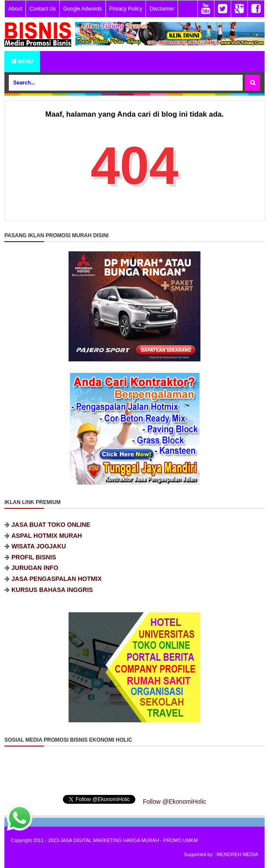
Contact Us (42, 9)
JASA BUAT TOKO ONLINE (51, 530)
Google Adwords (83, 9)
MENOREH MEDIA (237, 854)
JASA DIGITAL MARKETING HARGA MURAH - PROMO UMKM (129, 840)
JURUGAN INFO (35, 573)
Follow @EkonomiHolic (174, 802)
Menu (22, 62)
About (15, 9)
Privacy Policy (126, 9)
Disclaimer (162, 9)
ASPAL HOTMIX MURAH (47, 541)
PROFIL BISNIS (34, 563)
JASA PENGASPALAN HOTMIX (56, 584)
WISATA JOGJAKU (39, 552)
